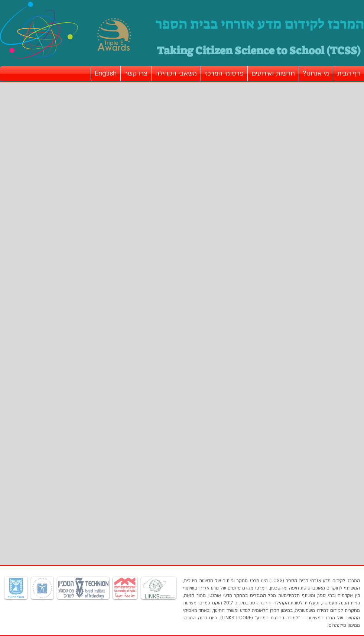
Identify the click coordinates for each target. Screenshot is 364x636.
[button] (316, 74)
